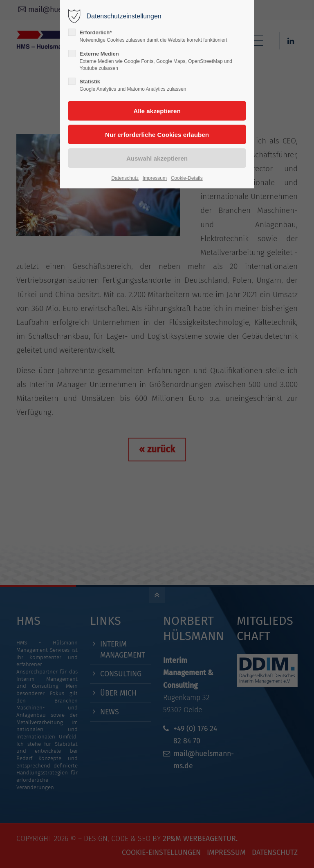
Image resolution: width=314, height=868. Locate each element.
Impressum (155, 178)
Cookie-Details (187, 178)
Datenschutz (125, 178)
